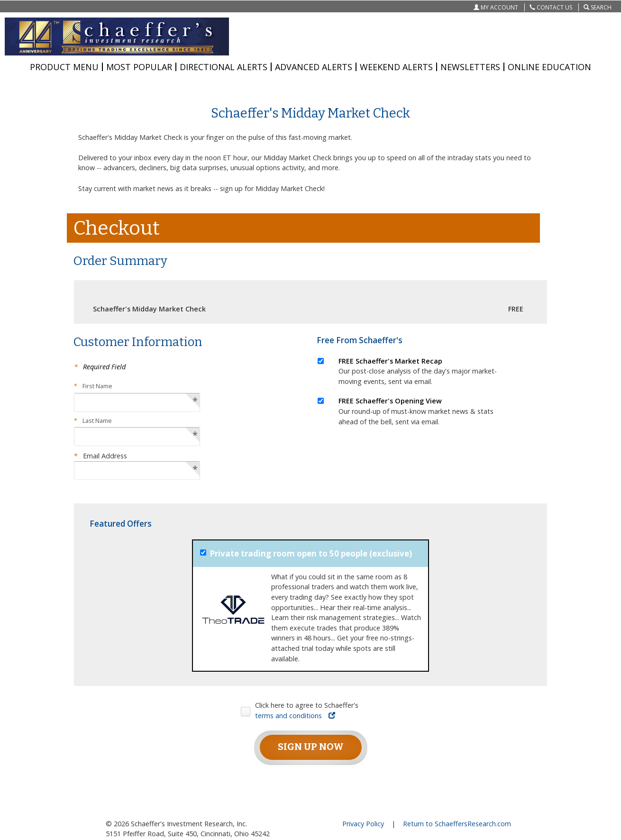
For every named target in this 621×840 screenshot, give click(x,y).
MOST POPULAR (139, 67)
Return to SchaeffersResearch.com (457, 824)
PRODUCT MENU (64, 67)
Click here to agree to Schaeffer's (307, 710)
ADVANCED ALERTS (314, 67)
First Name (93, 386)
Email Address (100, 456)
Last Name (93, 421)
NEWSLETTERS (470, 67)
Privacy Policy (363, 824)
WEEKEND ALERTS (396, 67)
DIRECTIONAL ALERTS (224, 67)
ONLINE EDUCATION (549, 67)
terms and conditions (295, 716)
